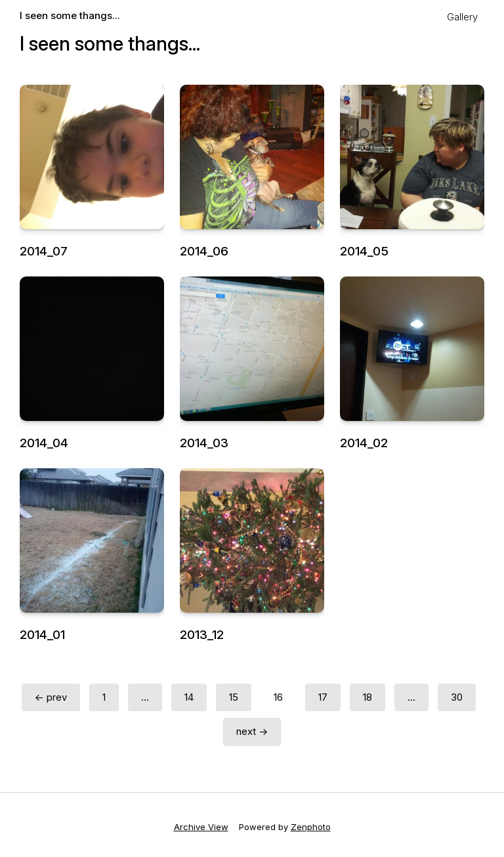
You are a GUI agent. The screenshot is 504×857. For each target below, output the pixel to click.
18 (367, 697)
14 (189, 697)
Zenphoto (311, 827)
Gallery (462, 17)
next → (252, 731)
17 (323, 697)
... (145, 697)
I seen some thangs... (70, 15)
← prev (51, 697)
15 (234, 697)
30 (457, 697)
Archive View (201, 827)
